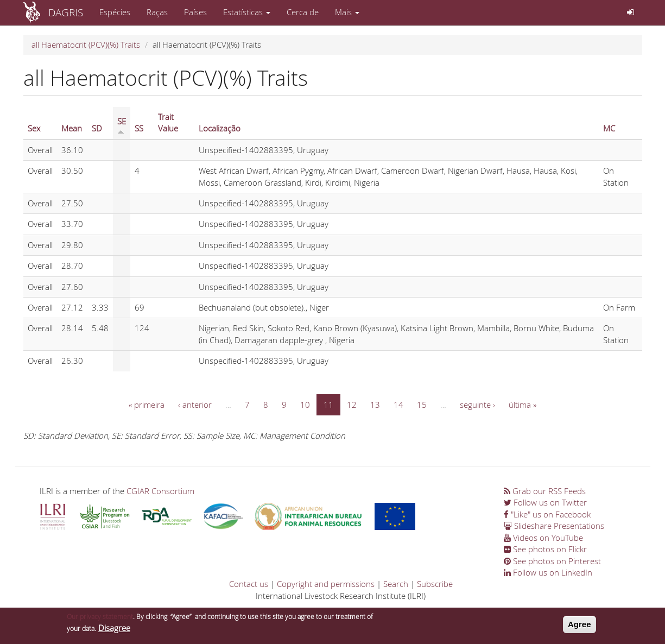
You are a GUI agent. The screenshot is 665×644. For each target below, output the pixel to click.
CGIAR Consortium (160, 491)
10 (305, 405)
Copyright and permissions (326, 584)
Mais (347, 12)
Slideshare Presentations (554, 526)
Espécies (115, 12)
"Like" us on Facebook (547, 514)
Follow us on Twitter (545, 502)
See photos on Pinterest (552, 561)
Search (396, 584)
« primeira (147, 405)
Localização (220, 128)
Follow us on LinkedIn (548, 572)
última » (522, 405)
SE (122, 125)
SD (97, 128)
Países (195, 12)
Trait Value (168, 122)
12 (352, 405)
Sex (34, 128)
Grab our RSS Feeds (545, 491)
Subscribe (435, 584)
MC (609, 128)
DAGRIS (66, 12)
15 (422, 405)
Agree (579, 627)
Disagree (114, 630)
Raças (157, 12)
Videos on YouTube (543, 538)
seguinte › (477, 405)
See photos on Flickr (545, 549)
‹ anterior (195, 405)
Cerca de (303, 12)
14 (398, 405)
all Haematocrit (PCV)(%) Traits (86, 45)
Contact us (249, 584)
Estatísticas (247, 12)
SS (139, 128)
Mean (72, 128)
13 (375, 405)
